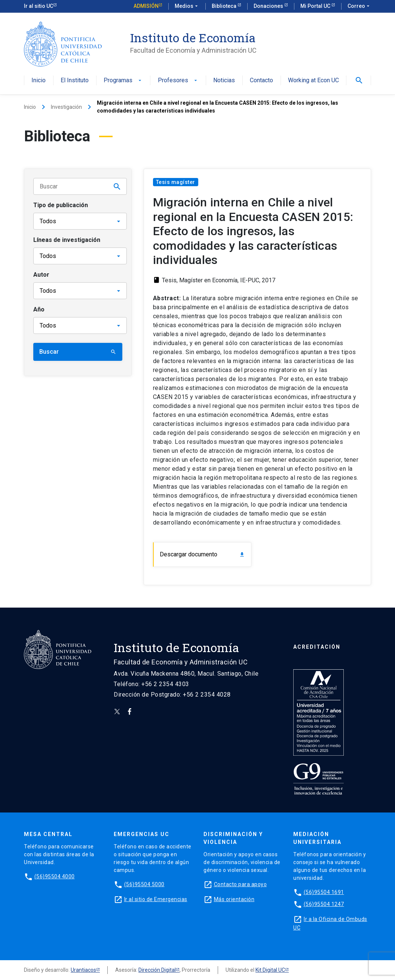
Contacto (261, 81)
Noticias (224, 81)
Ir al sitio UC (39, 6)
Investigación (66, 107)
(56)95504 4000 (55, 876)
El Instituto (75, 81)
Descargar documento (202, 554)
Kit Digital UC (270, 970)
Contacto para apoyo (241, 884)
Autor (41, 275)
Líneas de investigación (67, 240)
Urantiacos (83, 970)
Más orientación (234, 899)
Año (39, 309)
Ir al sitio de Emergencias (156, 899)
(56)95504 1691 (324, 892)
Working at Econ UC (313, 81)
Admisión (146, 6)
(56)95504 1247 (324, 904)
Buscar (78, 352)
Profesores (178, 81)
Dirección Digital (157, 970)
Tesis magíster (176, 182)
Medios (187, 6)
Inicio (39, 81)
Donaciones (269, 6)
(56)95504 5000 (144, 884)
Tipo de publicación (61, 205)
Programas (123, 81)
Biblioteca (225, 6)
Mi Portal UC (316, 6)
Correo (359, 6)
